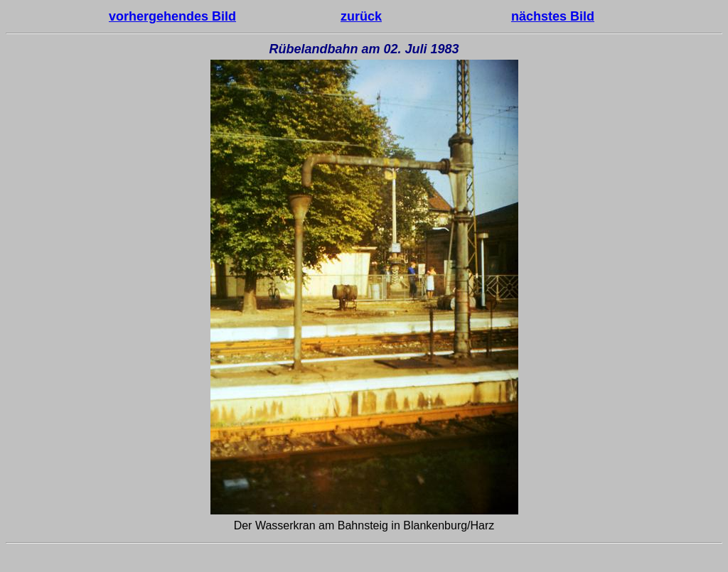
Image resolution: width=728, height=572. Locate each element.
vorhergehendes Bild (172, 16)
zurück (361, 16)
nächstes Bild (553, 16)
